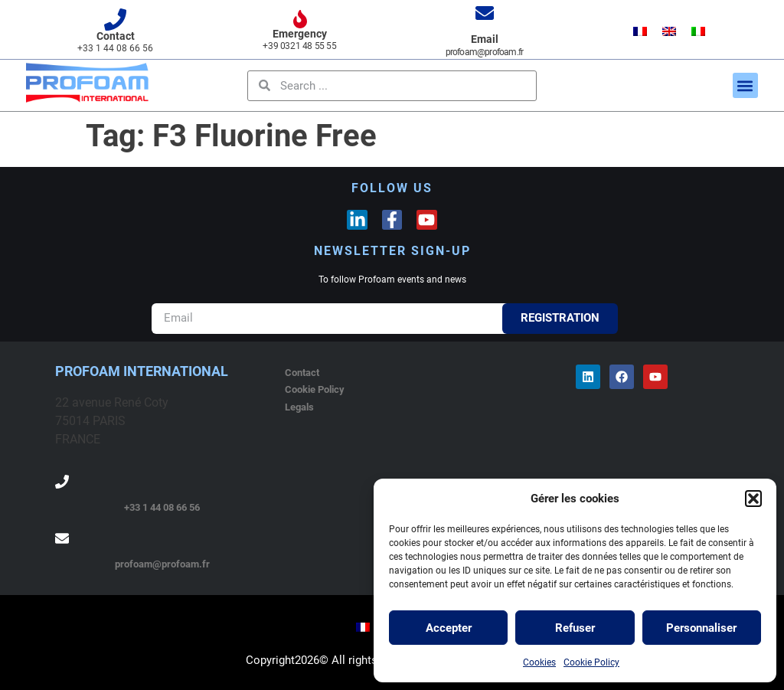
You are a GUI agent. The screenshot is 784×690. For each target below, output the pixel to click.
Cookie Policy (591, 662)
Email (485, 39)
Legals (299, 407)
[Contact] (115, 20)
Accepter (449, 628)
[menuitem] (640, 32)
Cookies (539, 662)
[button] (753, 499)
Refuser (575, 628)
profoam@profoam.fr (162, 564)
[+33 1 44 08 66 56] (62, 482)
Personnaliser (701, 628)
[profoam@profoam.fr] (62, 538)
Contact (116, 36)
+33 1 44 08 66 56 (162, 507)
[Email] (485, 13)
